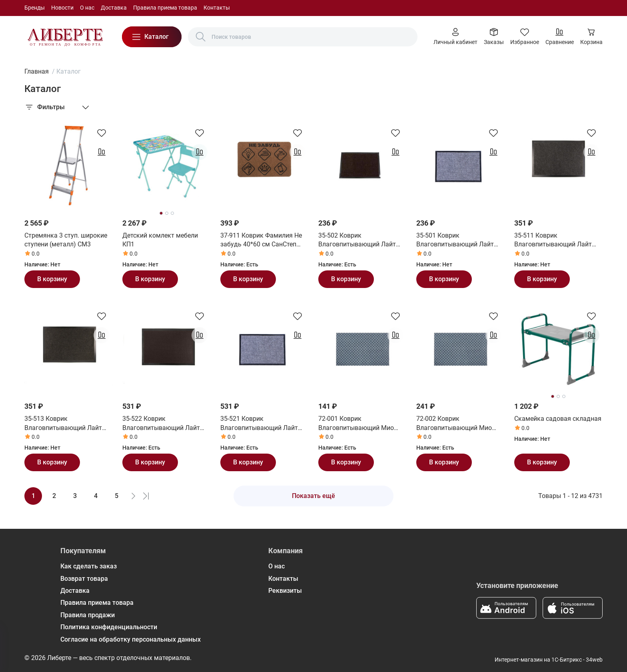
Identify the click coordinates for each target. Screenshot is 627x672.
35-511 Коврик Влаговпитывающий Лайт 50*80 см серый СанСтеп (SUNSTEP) (553, 240)
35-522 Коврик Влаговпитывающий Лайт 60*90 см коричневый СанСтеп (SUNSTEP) (161, 424)
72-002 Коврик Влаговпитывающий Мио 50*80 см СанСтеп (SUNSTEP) (460, 424)
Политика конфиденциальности (109, 627)
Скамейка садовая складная (558, 419)
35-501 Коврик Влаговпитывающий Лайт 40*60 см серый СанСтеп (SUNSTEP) (455, 240)
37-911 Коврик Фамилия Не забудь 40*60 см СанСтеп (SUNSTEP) (261, 240)
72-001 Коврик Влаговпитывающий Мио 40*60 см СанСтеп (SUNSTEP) (362, 424)
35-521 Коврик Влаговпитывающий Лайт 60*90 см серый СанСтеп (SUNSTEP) (259, 424)
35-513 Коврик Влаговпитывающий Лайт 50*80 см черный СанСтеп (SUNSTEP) (63, 424)
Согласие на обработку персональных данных (131, 639)
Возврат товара (84, 579)
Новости (62, 8)
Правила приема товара (165, 8)
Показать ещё (313, 496)
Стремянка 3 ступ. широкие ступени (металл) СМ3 (66, 240)
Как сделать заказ (89, 566)
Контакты (217, 8)
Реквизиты (285, 591)
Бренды (35, 8)
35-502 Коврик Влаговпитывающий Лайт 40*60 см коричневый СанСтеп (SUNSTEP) (357, 240)
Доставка (114, 8)
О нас (87, 8)
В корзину (52, 279)
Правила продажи (88, 615)
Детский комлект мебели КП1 (160, 240)
